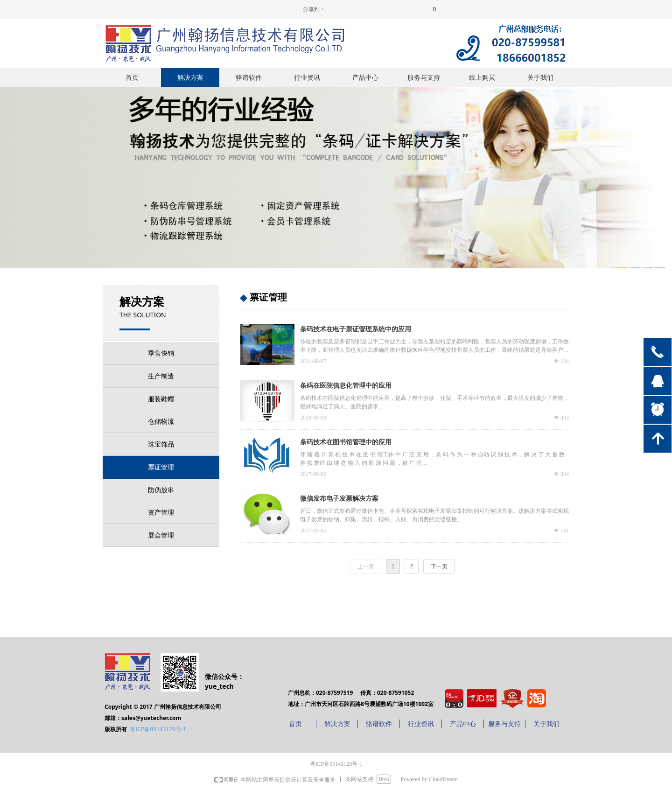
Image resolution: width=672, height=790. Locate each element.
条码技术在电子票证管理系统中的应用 (356, 329)
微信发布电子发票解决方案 (339, 499)
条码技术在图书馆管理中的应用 (346, 442)
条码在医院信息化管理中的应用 (346, 386)
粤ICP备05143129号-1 (158, 729)
